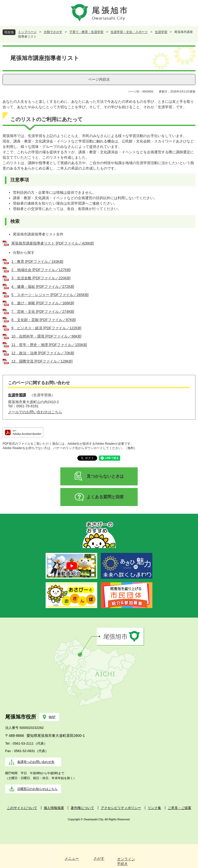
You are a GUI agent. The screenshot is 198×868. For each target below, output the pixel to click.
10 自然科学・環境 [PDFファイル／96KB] (46, 336)
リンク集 (154, 808)
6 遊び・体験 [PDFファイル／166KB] (43, 303)
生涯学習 (161, 32)
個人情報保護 (54, 808)
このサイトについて (22, 808)
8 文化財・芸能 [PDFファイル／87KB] (44, 320)
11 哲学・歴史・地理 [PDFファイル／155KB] (49, 345)
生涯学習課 (17, 395)
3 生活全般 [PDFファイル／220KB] (41, 278)
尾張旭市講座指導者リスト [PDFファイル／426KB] (53, 243)
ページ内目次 (99, 79)
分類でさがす (53, 32)
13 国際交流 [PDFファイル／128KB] (42, 361)
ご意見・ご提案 (180, 808)
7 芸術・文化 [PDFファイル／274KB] (43, 311)
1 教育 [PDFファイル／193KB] (37, 262)
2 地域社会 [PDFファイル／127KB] (41, 270)
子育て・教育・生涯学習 (86, 32)
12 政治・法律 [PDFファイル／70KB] (43, 353)
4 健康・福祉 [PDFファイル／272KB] (43, 286)
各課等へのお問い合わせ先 (36, 762)
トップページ (27, 32)
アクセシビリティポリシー (121, 808)
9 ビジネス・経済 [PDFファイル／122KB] (46, 328)
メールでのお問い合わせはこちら (35, 412)
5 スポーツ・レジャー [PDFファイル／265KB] (50, 295)
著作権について (82, 808)
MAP (52, 717)
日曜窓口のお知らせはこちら (37, 789)
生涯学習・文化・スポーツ (129, 32)
